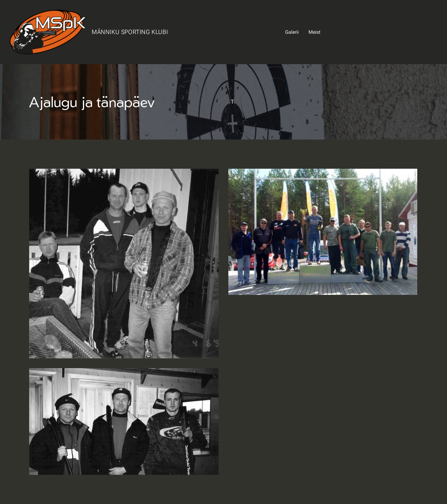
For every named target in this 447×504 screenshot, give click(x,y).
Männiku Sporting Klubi (130, 32)
